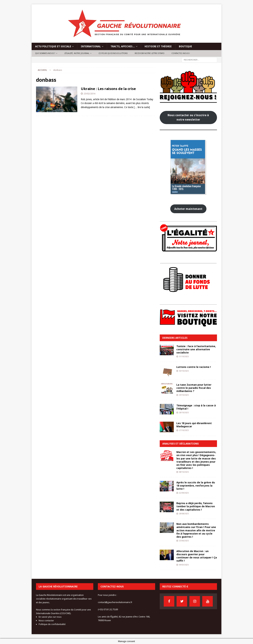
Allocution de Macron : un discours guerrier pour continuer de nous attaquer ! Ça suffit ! (197, 556)
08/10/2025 (184, 472)
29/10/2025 (184, 395)
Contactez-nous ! (181, 53)
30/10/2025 (184, 371)
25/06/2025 (184, 541)
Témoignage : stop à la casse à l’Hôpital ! (196, 407)
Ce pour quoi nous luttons (113, 53)
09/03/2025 (184, 565)
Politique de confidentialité (52, 624)
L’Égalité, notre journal (77, 53)
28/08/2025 (184, 514)
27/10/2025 (184, 430)
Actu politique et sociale (53, 46)
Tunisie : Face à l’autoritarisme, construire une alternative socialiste (196, 349)
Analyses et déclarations (181, 444)
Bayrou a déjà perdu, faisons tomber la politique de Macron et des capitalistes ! (196, 506)
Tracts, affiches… (123, 46)
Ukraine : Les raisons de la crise (108, 89)
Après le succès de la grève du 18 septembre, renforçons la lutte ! (196, 486)
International (91, 46)
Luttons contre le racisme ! (194, 367)
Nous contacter (46, 621)
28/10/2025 (184, 413)
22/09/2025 (184, 493)
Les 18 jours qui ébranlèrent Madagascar (194, 425)
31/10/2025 (184, 357)
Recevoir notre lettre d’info (150, 53)
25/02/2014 (89, 94)
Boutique (185, 46)
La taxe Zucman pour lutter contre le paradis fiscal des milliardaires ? (194, 388)
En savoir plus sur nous (50, 617)
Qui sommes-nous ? (45, 53)
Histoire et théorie (158, 46)
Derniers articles (175, 338)
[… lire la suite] (142, 107)
